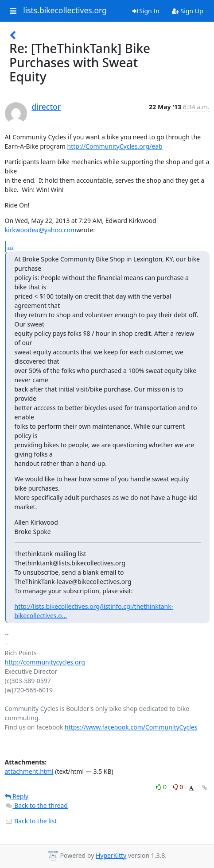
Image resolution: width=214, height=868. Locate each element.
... (11, 246)
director (46, 107)
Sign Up (188, 11)
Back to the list (31, 821)
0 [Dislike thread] (178, 787)
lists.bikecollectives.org (65, 11)
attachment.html (29, 771)
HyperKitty (111, 855)
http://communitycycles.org (45, 662)
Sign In (146, 11)
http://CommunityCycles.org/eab (115, 146)
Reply (17, 796)
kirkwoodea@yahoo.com (41, 230)
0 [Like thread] (162, 787)
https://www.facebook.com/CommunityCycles (131, 727)
